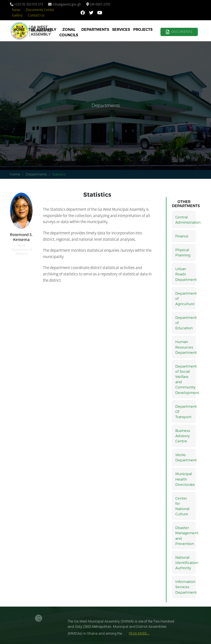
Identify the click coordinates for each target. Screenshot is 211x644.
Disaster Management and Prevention (185, 535)
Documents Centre (40, 10)
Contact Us (36, 15)
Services (121, 29)
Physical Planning (183, 252)
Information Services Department (185, 587)
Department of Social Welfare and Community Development (185, 379)
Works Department (185, 457)
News (16, 10)
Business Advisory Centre (183, 436)
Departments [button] (95, 29)
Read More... (139, 633)
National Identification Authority (185, 562)
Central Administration (185, 220)
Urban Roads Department (185, 274)
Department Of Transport (185, 411)
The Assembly (42, 29)
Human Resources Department (185, 347)
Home (19, 29)
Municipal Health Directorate (185, 479)
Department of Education (185, 323)
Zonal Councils (69, 32)
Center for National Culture (182, 506)
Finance (182, 236)
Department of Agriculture (185, 298)
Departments (36, 174)
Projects (143, 29)
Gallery (17, 15)
